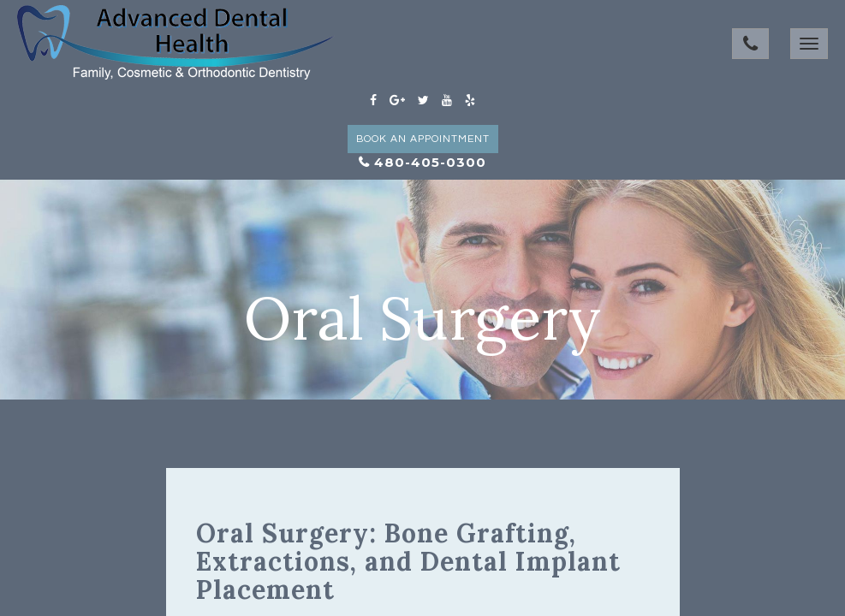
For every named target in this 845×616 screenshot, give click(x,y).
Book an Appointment (423, 139)
